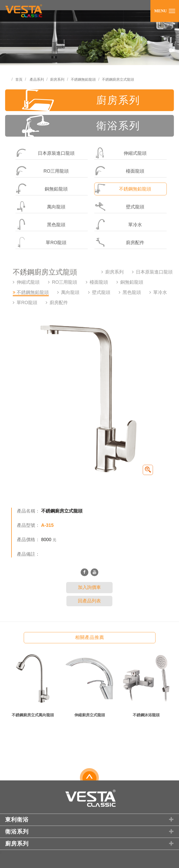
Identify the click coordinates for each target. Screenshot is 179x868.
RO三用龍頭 (42, 171)
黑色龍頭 (40, 224)
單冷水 (118, 224)
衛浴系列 (81, 126)
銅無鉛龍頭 (41, 189)
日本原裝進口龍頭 (45, 153)
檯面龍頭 (119, 171)
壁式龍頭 (119, 206)
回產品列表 (89, 601)
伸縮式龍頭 (120, 153)
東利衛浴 (90, 820)
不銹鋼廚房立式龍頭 (118, 79)
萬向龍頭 (40, 206)
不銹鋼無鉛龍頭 (83, 79)
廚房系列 (57, 79)
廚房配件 (119, 242)
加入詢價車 (89, 587)
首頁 (19, 79)
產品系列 (37, 79)
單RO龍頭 (41, 242)
